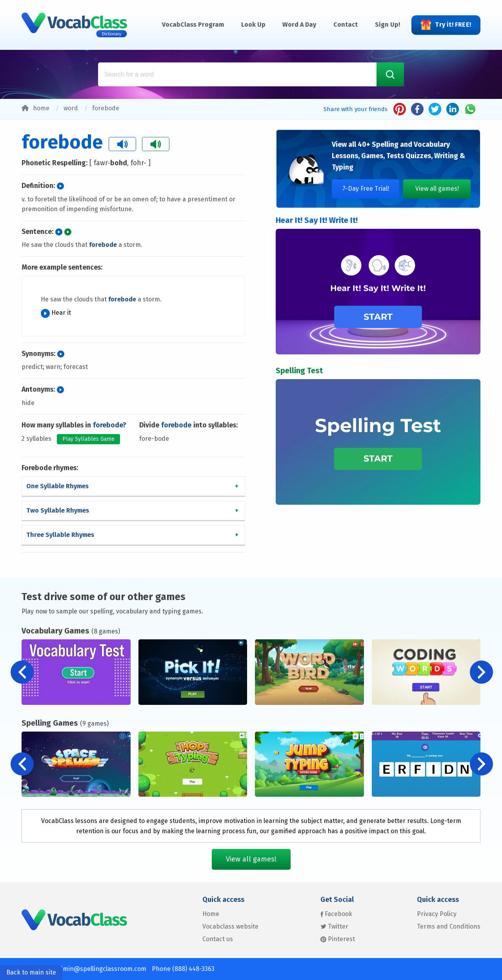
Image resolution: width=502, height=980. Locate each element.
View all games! (437, 189)
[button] (481, 672)
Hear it (56, 313)
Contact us (218, 939)
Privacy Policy (437, 914)
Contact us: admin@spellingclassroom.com (84, 969)
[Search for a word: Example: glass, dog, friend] (251, 74)
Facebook (336, 914)
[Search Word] (390, 74)
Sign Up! (387, 25)
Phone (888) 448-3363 (183, 969)
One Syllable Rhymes (57, 486)
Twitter (334, 926)
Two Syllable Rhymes (58, 510)
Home (211, 914)
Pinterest (338, 939)
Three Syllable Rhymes (60, 535)
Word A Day (299, 25)
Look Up (253, 25)
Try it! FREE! (446, 25)
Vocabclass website (230, 926)
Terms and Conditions (449, 926)
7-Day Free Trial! (366, 189)
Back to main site (31, 972)
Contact (346, 25)
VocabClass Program (193, 25)
